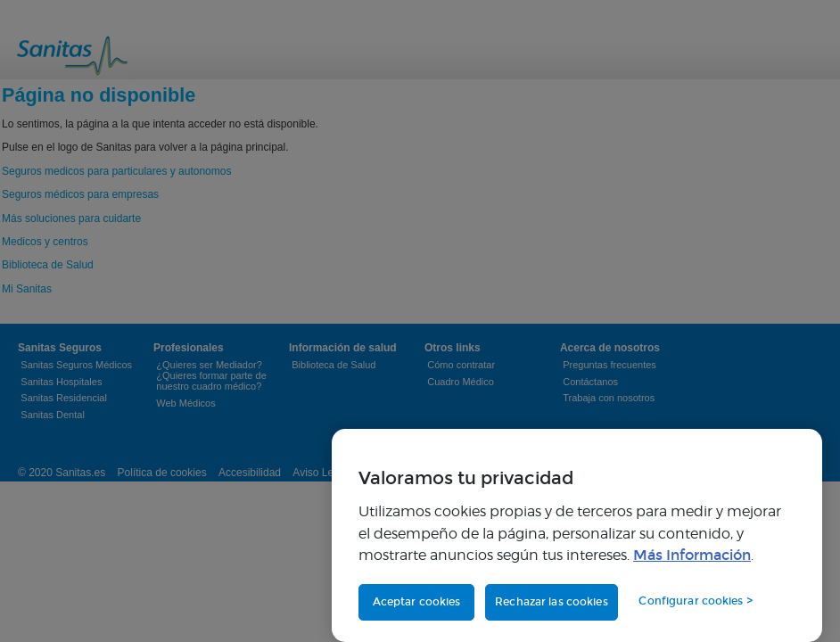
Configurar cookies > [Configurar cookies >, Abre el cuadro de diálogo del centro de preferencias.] (695, 601)
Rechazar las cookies (551, 602)
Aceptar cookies (417, 602)
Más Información (692, 555)
